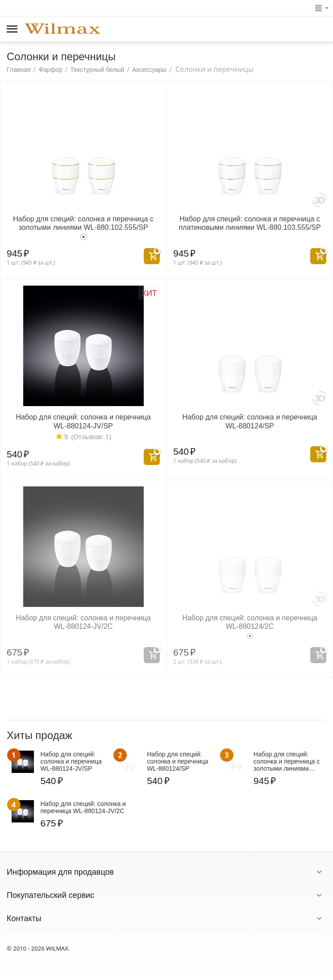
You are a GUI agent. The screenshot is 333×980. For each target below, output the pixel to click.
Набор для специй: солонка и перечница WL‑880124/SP (250, 421)
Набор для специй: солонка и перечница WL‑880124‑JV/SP (83, 421)
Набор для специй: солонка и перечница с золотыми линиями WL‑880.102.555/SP (83, 223)
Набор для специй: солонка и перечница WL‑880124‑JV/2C (83, 622)
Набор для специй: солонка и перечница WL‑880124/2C (250, 622)
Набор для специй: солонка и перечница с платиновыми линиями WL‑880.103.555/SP (250, 223)
